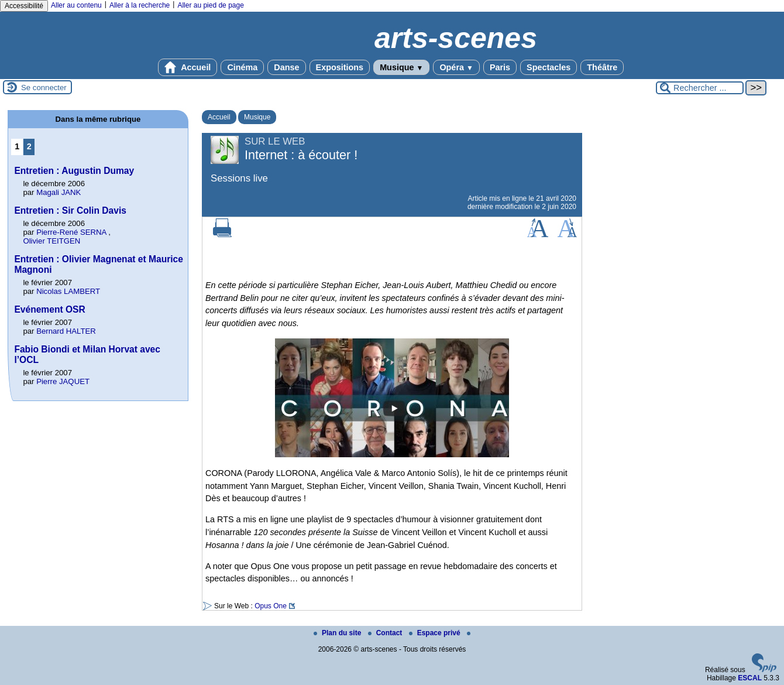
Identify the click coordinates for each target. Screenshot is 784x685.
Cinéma (242, 67)
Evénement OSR (49, 309)
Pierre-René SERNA (71, 232)
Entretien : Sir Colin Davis (70, 210)
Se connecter (44, 88)
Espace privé (436, 633)
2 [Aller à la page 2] (29, 146)
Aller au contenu (76, 5)
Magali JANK (59, 192)
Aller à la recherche (140, 5)
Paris (500, 67)
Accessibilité (24, 6)
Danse (286, 67)
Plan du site (338, 633)
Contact (386, 633)
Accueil (188, 67)
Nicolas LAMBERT (68, 291)
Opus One (271, 606)
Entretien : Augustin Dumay (74, 171)
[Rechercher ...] (700, 88)
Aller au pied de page (210, 5)
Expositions (340, 67)
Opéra (456, 67)
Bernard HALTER (66, 331)
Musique (401, 67)
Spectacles (549, 67)
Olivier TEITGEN (51, 241)
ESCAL (750, 678)
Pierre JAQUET (63, 381)
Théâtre (602, 67)
